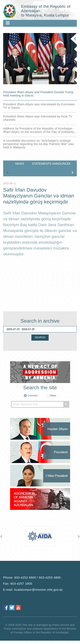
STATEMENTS (41, 164)
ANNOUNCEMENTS (61, 164)
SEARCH (40, 337)
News (53, 396)
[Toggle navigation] (8, 23)
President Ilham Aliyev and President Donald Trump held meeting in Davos (38, 94)
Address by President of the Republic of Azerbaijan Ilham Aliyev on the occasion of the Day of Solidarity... (40, 130)
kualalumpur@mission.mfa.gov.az (39, 614)
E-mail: (33, 614)
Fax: (18, 608)
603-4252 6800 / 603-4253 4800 (37, 602)
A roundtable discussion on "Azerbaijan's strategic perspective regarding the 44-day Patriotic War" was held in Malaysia (39, 144)
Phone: (32, 602)
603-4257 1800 (21, 608)
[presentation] (8, 172)
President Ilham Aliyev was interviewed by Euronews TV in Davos (39, 106)
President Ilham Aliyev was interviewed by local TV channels (38, 118)
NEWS (20, 164)
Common (33, 396)
